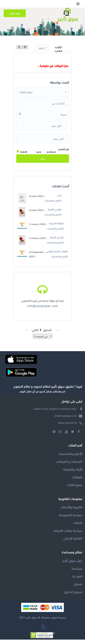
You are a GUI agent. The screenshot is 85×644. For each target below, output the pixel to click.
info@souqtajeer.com (42, 305)
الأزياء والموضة (73, 469)
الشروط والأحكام (72, 507)
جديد (38, 152)
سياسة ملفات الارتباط (68, 530)
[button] (42, 48)
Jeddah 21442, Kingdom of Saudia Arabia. (55, 409)
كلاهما (24, 152)
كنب (59, 195)
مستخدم (51, 152)
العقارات (77, 477)
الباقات (78, 522)
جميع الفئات (74, 484)
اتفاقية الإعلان (73, 538)
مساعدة (77, 568)
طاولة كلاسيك (56, 223)
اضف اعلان (15, 13)
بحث (42, 158)
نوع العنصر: (63, 149)
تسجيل (78, 584)
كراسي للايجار (55, 209)
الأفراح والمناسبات (53, 200)
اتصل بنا (77, 576)
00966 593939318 (67, 423)
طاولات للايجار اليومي (57, 251)
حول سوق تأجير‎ (72, 560)
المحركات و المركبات (69, 461)
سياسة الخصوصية (71, 515)
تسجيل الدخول (73, 591)
